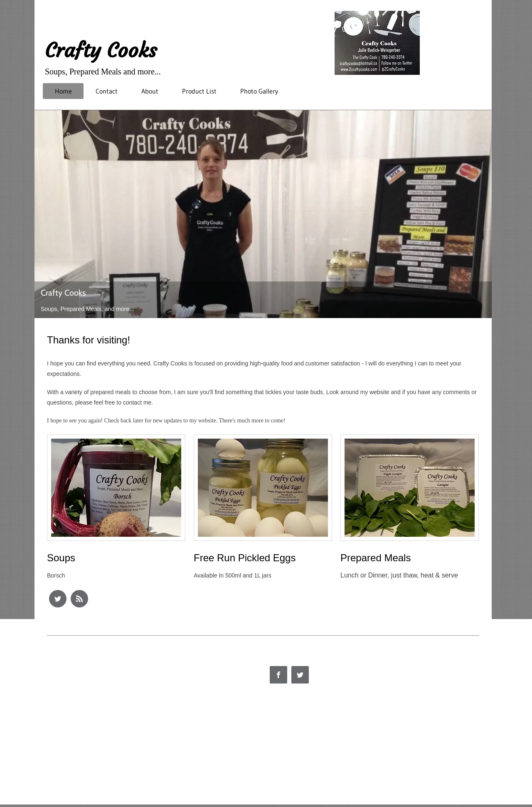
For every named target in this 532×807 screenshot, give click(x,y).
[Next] (480, 214)
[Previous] (46, 214)
